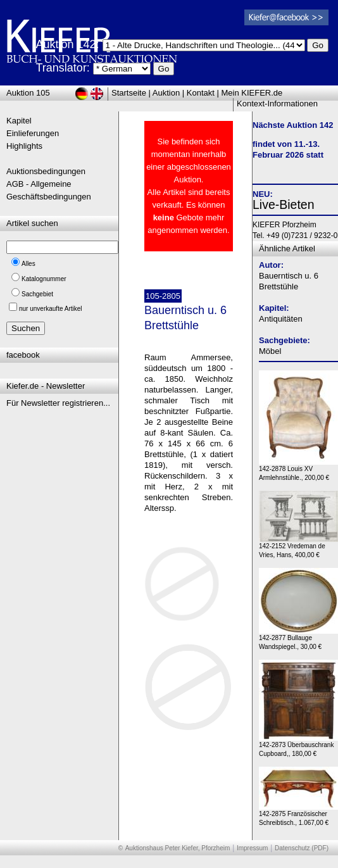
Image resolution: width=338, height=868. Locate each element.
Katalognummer (44, 279)
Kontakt (201, 93)
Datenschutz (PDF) (302, 848)
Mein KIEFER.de (252, 93)
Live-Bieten (284, 204)
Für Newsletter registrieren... (58, 403)
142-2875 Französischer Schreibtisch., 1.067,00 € (298, 815)
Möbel (270, 351)
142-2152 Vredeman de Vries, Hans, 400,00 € (298, 547)
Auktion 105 (28, 93)
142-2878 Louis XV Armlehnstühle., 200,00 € (298, 470)
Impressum (252, 848)
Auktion (166, 93)
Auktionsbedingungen (46, 171)
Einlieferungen (33, 133)
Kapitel (19, 121)
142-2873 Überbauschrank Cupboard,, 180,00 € (298, 746)
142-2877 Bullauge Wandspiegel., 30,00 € (298, 639)
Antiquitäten (281, 319)
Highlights (24, 146)
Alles (28, 264)
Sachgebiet (37, 294)
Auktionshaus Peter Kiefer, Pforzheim (178, 848)
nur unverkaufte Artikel (51, 309)
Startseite (129, 93)
